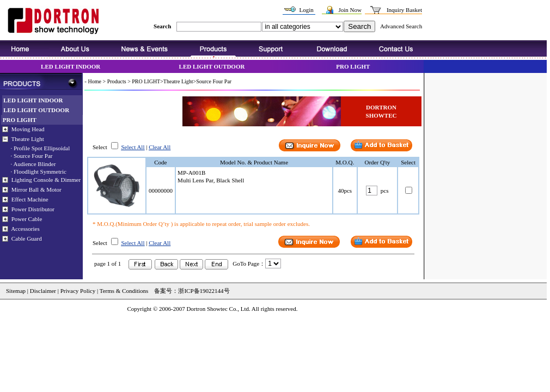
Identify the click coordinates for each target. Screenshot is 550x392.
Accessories (25, 229)
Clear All (160, 147)
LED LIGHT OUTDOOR (212, 66)
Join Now (350, 10)
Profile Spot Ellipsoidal (42, 148)
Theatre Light (28, 139)
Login (306, 10)
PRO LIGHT (353, 66)
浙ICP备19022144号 (204, 291)
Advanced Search (401, 26)
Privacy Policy (78, 291)
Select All (133, 147)
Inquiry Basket (404, 10)
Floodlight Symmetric (40, 171)
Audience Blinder (34, 164)
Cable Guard (27, 238)
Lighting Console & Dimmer (46, 180)
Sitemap (16, 291)
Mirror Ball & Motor (36, 189)
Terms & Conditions (123, 291)
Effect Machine (30, 199)
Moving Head (28, 129)
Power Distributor (33, 209)
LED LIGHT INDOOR (71, 66)
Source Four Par (33, 156)
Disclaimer (43, 291)
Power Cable (27, 219)
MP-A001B (191, 173)
